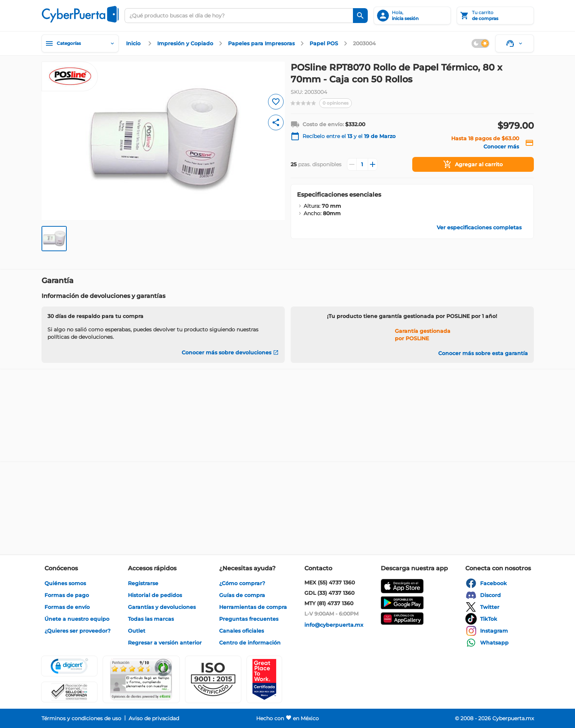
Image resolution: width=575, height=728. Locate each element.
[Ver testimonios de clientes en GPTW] (264, 679)
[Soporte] (515, 43)
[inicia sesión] (412, 16)
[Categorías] (80, 43)
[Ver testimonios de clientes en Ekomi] (141, 679)
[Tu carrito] (495, 16)
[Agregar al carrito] (473, 164)
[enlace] (134, 43)
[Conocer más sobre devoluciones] (230, 352)
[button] (213, 679)
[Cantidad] (362, 164)
